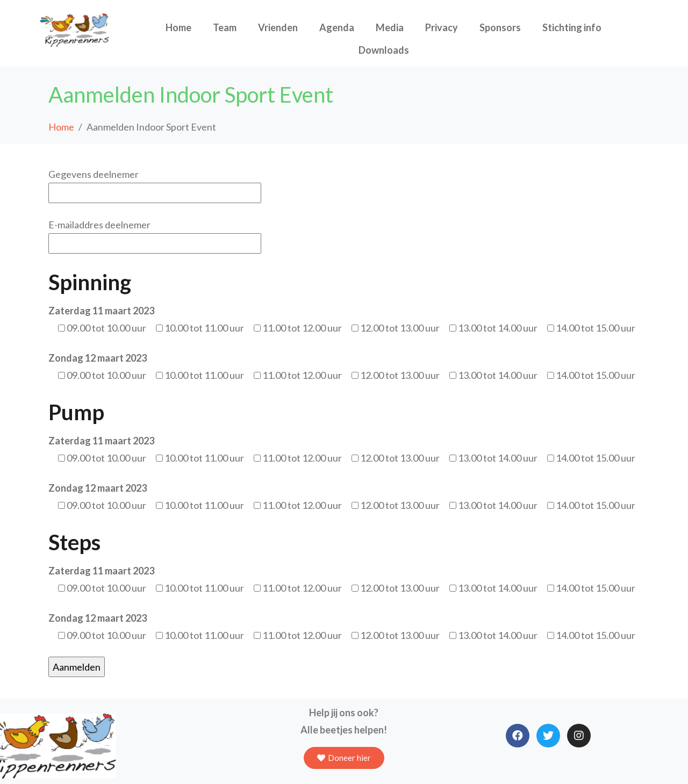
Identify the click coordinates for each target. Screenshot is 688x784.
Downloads (384, 50)
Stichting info (572, 27)
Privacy (442, 27)
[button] (344, 758)
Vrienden (278, 27)
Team (225, 27)
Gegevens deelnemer (155, 184)
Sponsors (500, 27)
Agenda (337, 27)
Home (178, 27)
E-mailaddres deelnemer (155, 234)
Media (390, 27)
